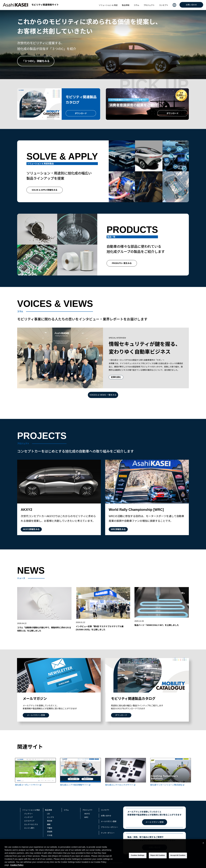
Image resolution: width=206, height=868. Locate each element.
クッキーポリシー (108, 833)
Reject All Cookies (158, 856)
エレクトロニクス (31, 824)
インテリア (28, 817)
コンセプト (164, 5)
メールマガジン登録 (109, 821)
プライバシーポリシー (109, 827)
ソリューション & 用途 (108, 5)
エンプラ (50, 817)
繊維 (49, 824)
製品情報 (126, 5)
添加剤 (50, 832)
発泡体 (50, 821)
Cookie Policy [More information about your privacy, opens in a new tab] (17, 866)
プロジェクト (149, 5)
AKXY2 (87, 814)
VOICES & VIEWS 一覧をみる (103, 395)
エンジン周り (29, 828)
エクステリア (29, 821)
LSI (48, 814)
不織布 (50, 828)
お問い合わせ (191, 5)
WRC (86, 817)
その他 (50, 835)
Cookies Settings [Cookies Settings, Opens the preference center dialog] (138, 856)
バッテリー (28, 814)
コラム (136, 5)
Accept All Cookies (178, 856)
